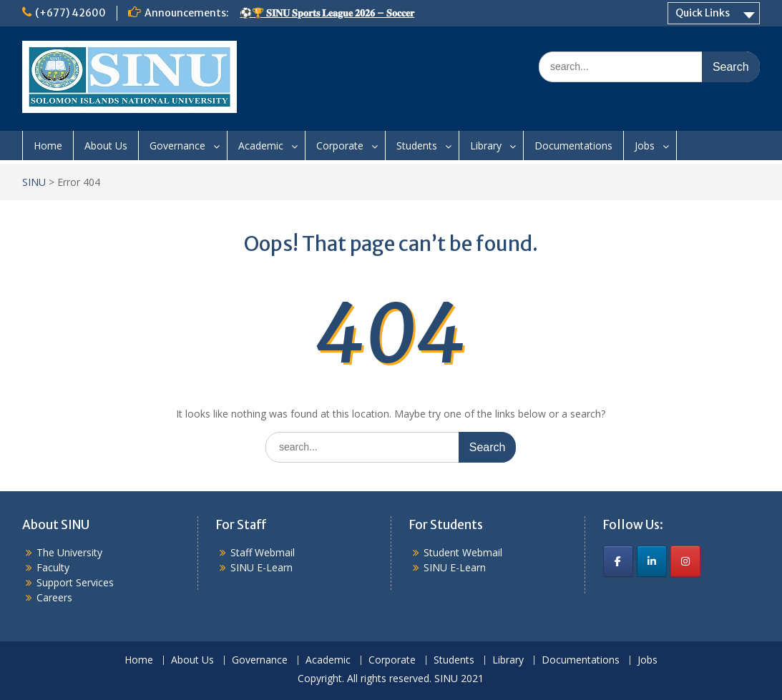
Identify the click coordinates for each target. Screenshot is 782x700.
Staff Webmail (263, 552)
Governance (177, 146)
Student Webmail (463, 552)
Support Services (75, 582)
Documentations (573, 146)
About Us (106, 146)
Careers (54, 597)
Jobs (645, 146)
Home (48, 146)
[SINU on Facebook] (618, 561)
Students (417, 146)
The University (69, 552)
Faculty (53, 567)
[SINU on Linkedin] (652, 561)
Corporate (340, 146)
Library (486, 146)
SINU (34, 182)
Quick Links (703, 13)
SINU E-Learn (262, 567)
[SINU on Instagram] (685, 561)
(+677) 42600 (70, 13)
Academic (261, 146)
